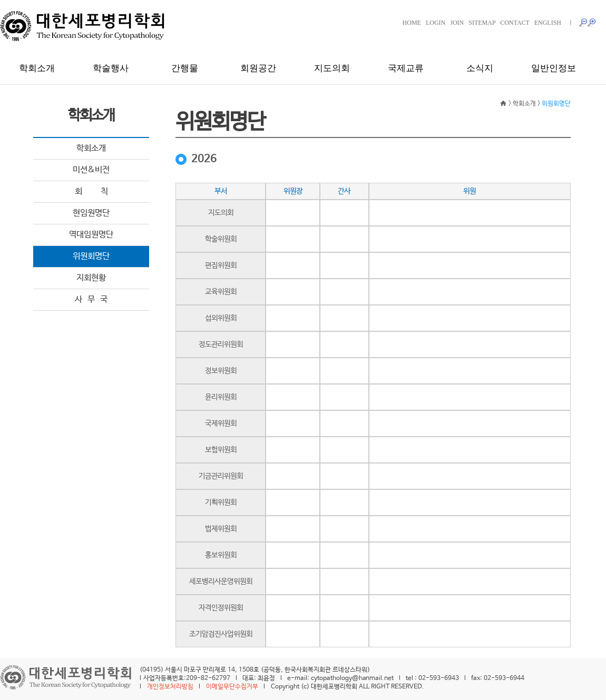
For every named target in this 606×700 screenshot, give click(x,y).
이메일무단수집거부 (232, 687)
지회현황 (91, 278)
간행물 (185, 68)
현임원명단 (91, 213)
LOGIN (436, 23)
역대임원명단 (91, 235)
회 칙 (91, 191)
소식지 (480, 68)
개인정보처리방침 (170, 687)
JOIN (457, 23)
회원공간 (258, 68)
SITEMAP (482, 23)
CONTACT (515, 23)
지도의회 (332, 68)
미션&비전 (91, 170)
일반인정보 (554, 68)
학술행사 (111, 68)
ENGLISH (548, 23)
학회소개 (37, 68)
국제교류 (406, 68)
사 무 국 (91, 299)
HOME (412, 23)
